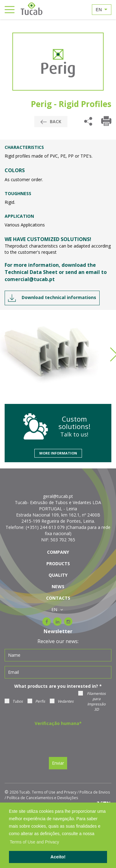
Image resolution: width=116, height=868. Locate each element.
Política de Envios (95, 792)
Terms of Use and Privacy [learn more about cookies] (35, 842)
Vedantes (62, 701)
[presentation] (56, 740)
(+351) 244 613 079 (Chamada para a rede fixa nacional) (68, 530)
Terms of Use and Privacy (54, 792)
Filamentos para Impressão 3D (92, 701)
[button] (97, 834)
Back (51, 121)
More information (58, 453)
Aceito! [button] (58, 857)
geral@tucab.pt (58, 496)
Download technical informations (52, 298)
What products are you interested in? (58, 686)
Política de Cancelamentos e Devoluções (42, 798)
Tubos (14, 701)
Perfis (36, 701)
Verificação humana (58, 723)
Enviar (58, 763)
